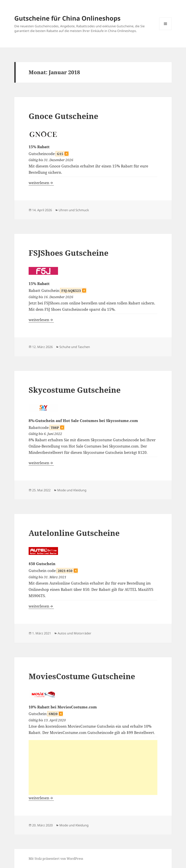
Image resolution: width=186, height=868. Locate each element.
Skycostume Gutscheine (75, 390)
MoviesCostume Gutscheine (82, 676)
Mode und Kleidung (72, 490)
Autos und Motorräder (74, 633)
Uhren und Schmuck (74, 210)
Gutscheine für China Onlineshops (67, 18)
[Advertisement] (93, 767)
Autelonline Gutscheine (74, 533)
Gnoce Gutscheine (63, 116)
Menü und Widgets (166, 30)
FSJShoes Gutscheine (69, 253)
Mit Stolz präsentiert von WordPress (56, 859)
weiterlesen (41, 183)
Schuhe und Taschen (75, 347)
